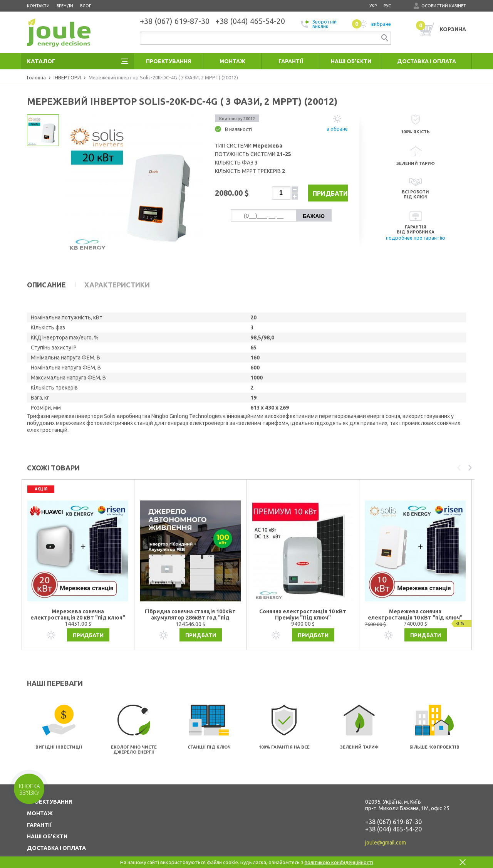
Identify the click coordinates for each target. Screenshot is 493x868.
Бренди (65, 6)
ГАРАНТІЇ (39, 809)
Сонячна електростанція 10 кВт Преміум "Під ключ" (303, 599)
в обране (337, 129)
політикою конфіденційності (339, 862)
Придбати (324, 193)
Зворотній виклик (319, 24)
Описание (46, 285)
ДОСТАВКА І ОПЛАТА (56, 833)
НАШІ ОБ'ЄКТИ (47, 821)
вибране (371, 24)
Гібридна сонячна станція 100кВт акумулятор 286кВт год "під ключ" (190, 599)
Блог (86, 6)
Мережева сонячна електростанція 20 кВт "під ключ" (78, 599)
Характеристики (117, 285)
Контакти (38, 6)
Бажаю (314, 216)
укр (373, 6)
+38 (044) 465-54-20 (393, 814)
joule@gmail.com (386, 827)
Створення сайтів (433, 855)
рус (387, 6)
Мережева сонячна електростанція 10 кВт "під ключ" (415, 599)
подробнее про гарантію (416, 238)
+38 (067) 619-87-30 (393, 806)
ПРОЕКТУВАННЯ (49, 786)
